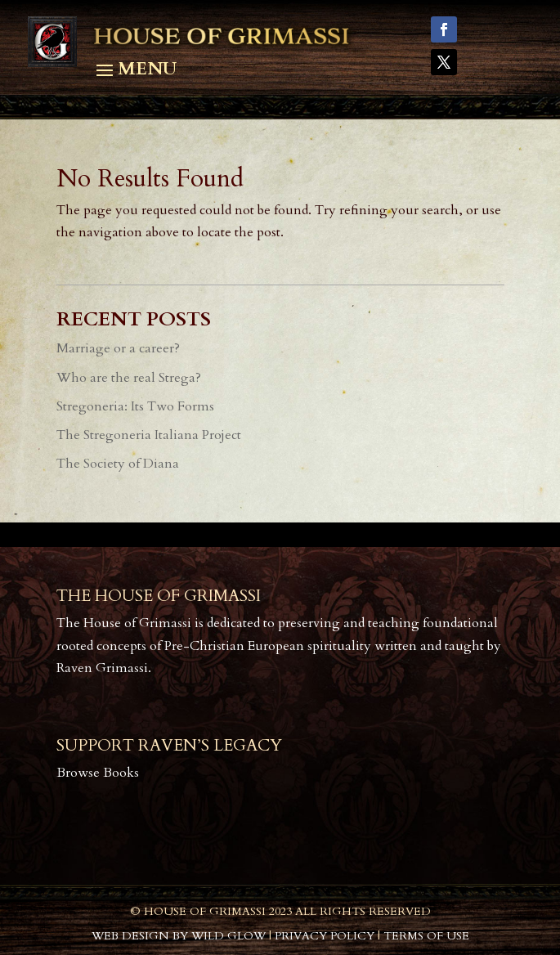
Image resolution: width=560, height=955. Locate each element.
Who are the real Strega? (129, 378)
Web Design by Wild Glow (179, 936)
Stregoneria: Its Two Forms (135, 406)
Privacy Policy (325, 936)
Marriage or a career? (118, 348)
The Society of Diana (118, 464)
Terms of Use (426, 936)
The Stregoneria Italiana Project (149, 435)
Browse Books (98, 773)
